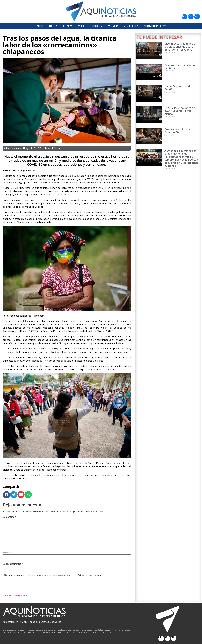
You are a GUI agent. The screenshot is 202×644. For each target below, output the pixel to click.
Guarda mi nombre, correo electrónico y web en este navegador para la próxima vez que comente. (54, 575)
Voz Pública (131, 26)
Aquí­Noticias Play (155, 26)
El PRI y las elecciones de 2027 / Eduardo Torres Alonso (180, 111)
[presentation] (24, 586)
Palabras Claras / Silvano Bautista (180, 66)
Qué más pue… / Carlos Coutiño (179, 88)
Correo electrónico (13, 564)
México (82, 26)
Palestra (113, 26)
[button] (6, 495)
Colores (97, 26)
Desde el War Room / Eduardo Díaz (177, 131)
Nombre (8, 553)
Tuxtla (53, 26)
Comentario (9, 517)
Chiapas (68, 26)
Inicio (40, 26)
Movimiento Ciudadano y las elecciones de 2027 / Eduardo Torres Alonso (180, 47)
